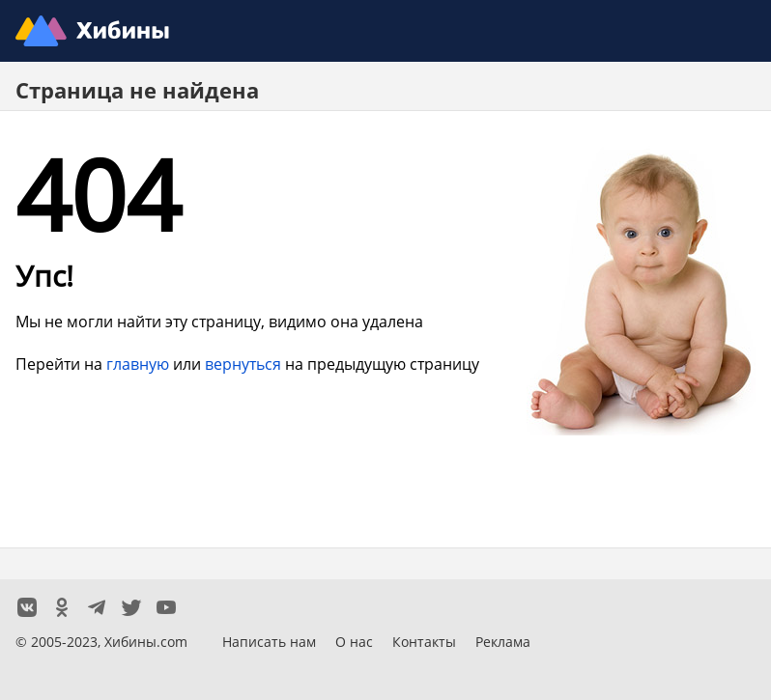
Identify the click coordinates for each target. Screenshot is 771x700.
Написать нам (269, 642)
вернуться (243, 364)
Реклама (503, 642)
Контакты (424, 642)
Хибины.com (146, 642)
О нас (354, 642)
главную (138, 364)
